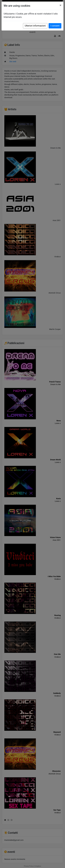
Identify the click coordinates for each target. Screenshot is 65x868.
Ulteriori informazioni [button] (35, 26)
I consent (55, 26)
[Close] (60, 5)
